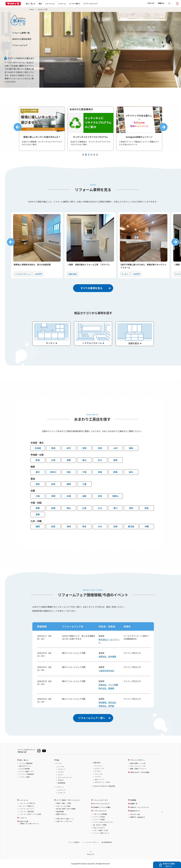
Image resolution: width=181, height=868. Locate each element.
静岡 (69, 484)
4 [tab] (91, 155)
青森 (53, 448)
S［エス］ (98, 771)
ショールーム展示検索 (27, 812)
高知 (131, 508)
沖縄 (147, 526)
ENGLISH (151, 3)
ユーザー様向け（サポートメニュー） (69, 800)
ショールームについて (27, 809)
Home (32, 9)
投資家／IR (134, 804)
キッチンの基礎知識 (26, 763)
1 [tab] (83, 155)
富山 (84, 460)
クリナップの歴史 (99, 820)
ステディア (62, 769)
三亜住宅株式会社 (106, 671)
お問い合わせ (65, 819)
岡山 (69, 508)
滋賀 (84, 496)
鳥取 (38, 508)
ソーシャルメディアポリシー (91, 842)
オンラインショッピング (101, 804)
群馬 (115, 472)
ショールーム (50, 4)
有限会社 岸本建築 (107, 656)
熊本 (84, 526)
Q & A (64, 806)
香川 (115, 508)
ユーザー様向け (75, 4)
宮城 (84, 448)
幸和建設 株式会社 (107, 702)
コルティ (61, 775)
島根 (53, 508)
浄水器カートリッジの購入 (102, 807)
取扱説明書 (60, 812)
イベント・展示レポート (101, 833)
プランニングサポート (137, 760)
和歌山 (116, 496)
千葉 (84, 472)
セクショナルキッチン (65, 777)
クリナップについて (90, 4)
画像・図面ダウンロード (138, 769)
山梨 (53, 460)
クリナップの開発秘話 (27, 774)
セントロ (61, 766)
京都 (53, 496)
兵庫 (69, 496)
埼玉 (69, 472)
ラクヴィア (62, 793)
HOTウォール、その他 (102, 782)
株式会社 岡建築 (106, 688)
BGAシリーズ (99, 780)
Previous (18, 127)
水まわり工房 (29, 822)
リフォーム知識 (24, 777)
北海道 (38, 448)
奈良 (100, 496)
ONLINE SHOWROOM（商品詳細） (105, 786)
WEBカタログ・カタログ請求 (140, 772)
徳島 (147, 508)
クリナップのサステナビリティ (103, 822)
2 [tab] (86, 155)
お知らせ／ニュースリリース (140, 807)
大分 (100, 526)
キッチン (59, 763)
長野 (69, 460)
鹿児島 (131, 526)
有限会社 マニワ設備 (108, 685)
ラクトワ (98, 777)
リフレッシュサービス (101, 800)
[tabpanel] (42, 129)
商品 (58, 760)
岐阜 (53, 484)
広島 (84, 508)
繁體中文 (161, 3)
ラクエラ (61, 772)
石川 (100, 460)
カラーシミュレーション (138, 766)
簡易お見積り (138, 763)
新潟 (38, 460)
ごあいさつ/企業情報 (100, 814)
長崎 (69, 526)
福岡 (38, 526)
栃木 (131, 472)
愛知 (38, 484)
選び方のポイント (25, 766)
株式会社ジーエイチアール (109, 641)
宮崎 (115, 526)
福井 (115, 460)
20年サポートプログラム (64, 821)
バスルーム (60, 787)
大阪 (38, 496)
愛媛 (38, 514)
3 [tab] (89, 155)
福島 (131, 448)
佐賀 (53, 526)
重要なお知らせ (61, 814)
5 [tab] (94, 155)
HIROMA (61, 780)
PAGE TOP (91, 854)
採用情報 (133, 800)
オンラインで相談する (27, 806)
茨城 (100, 472)
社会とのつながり (99, 828)
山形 (115, 448)
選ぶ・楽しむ (31, 4)
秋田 (100, 448)
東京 (38, 472)
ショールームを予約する (27, 803)
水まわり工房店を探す (22, 39)
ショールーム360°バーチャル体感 (30, 814)
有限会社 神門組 (106, 706)
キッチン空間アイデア (27, 771)
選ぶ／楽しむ (24, 760)
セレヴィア (62, 790)
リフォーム (62, 4)
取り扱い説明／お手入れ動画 (66, 809)
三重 (84, 484)
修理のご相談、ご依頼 (64, 803)
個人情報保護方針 (107, 842)
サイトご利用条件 (74, 842)
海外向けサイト (135, 811)
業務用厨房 (62, 783)
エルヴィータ (99, 769)
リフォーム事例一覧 (21, 33)
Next (163, 127)
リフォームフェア (20, 45)
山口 (100, 508)
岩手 (69, 448)
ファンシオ (99, 774)
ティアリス (99, 766)
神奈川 (53, 472)
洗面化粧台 (97, 763)
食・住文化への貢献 (100, 825)
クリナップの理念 (99, 817)
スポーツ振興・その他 (101, 830)
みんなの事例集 (24, 769)
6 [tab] (97, 155)
